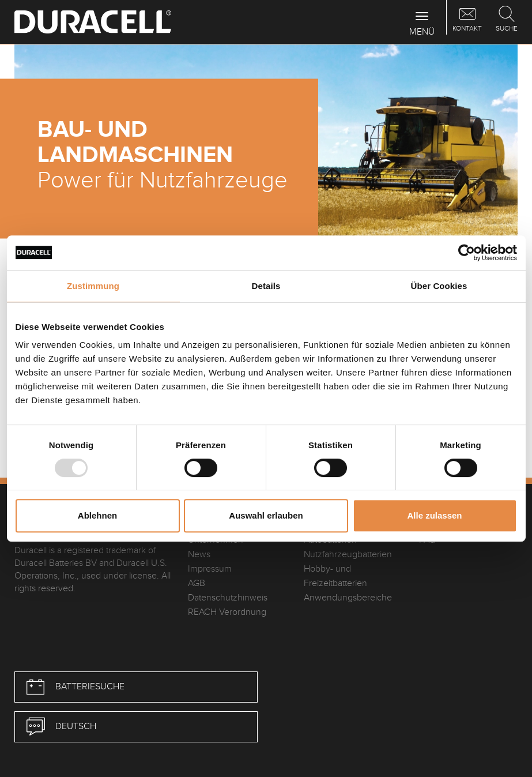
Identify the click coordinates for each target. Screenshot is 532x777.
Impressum (210, 569)
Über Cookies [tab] (439, 286)
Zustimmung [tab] (93, 286)
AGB (197, 583)
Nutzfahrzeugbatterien (348, 555)
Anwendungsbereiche (348, 598)
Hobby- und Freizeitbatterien (335, 576)
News (199, 555)
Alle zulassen (434, 515)
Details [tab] (266, 286)
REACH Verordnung (227, 612)
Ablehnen (97, 515)
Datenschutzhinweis (228, 598)
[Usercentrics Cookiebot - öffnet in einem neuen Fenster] (467, 253)
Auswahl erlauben (266, 515)
